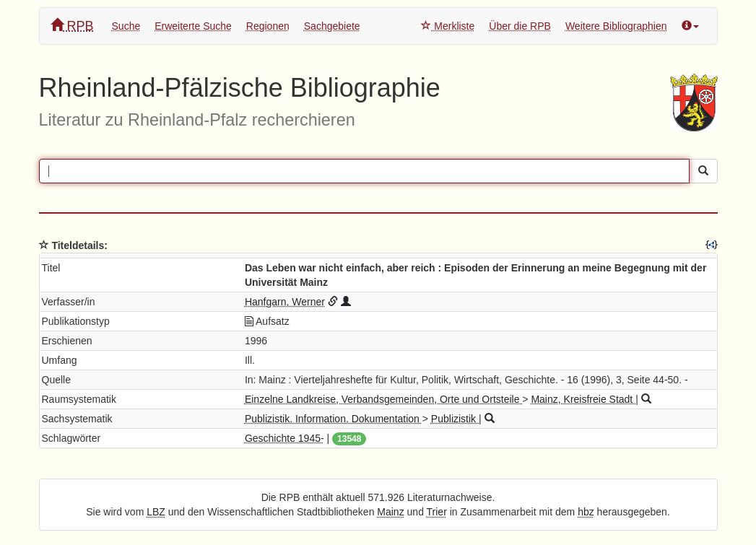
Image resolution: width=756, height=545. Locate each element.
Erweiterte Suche (193, 26)
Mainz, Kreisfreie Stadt (583, 399)
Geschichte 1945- (284, 438)
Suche (126, 26)
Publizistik (455, 419)
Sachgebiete (332, 26)
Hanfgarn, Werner (285, 302)
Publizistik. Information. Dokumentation (334, 419)
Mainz (390, 512)
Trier (437, 512)
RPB (72, 26)
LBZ (156, 512)
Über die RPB (520, 26)
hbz (586, 512)
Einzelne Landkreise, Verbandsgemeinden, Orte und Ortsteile (383, 399)
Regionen (268, 26)
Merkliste (448, 26)
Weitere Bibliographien (616, 26)
